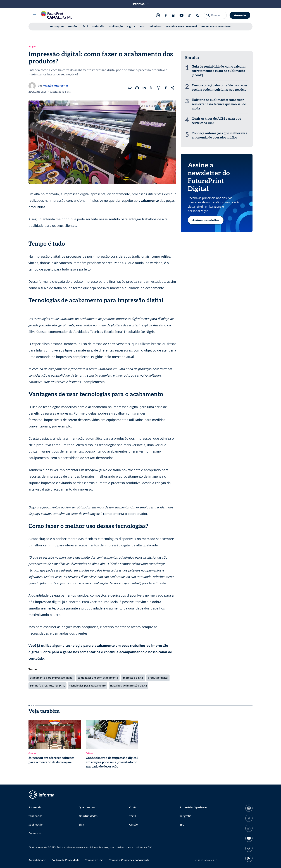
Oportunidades (88, 816)
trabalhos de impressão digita (128, 686)
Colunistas (155, 26)
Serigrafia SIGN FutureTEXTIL (47, 686)
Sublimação (116, 26)
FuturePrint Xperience (193, 807)
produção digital (158, 678)
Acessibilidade (37, 860)
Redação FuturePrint (55, 86)
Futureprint (57, 26)
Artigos (32, 46)
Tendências (35, 816)
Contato (134, 807)
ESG (142, 26)
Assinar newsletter (206, 224)
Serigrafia (98, 26)
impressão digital (133, 678)
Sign (130, 26)
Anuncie (240, 15)
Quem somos (87, 807)
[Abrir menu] (34, 15)
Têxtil (85, 26)
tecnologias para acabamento (88, 686)
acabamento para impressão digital (52, 678)
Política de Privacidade (66, 860)
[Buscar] (208, 15)
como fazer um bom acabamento (98, 678)
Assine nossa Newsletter (216, 26)
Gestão (73, 26)
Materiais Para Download (181, 26)
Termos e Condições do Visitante (129, 860)
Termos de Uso (94, 860)
